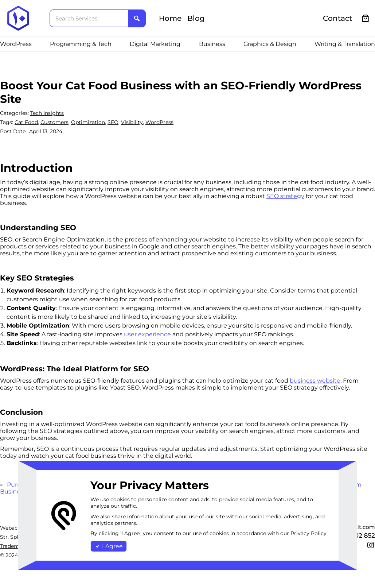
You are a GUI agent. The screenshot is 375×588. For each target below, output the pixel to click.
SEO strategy (285, 196)
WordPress (159, 122)
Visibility (132, 122)
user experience (147, 334)
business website (315, 381)
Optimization (88, 122)
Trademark (14, 546)
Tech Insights (47, 113)
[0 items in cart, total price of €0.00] (366, 18)
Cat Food (26, 122)
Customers (54, 122)
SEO (113, 122)
